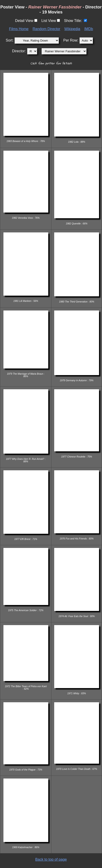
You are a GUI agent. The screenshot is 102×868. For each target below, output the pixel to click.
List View (49, 21)
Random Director (47, 29)
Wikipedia (72, 29)
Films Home (19, 29)
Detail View (24, 21)
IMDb (89, 29)
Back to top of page (51, 859)
